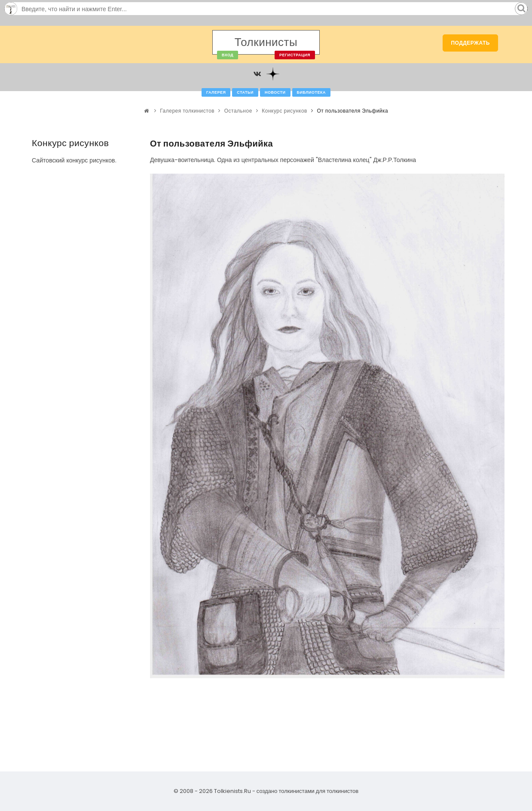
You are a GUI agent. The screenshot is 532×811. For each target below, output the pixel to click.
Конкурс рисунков (284, 111)
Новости (275, 92)
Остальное (238, 111)
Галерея (216, 92)
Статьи (245, 92)
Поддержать (470, 43)
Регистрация (295, 55)
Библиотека (311, 92)
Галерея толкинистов (187, 111)
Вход (228, 55)
